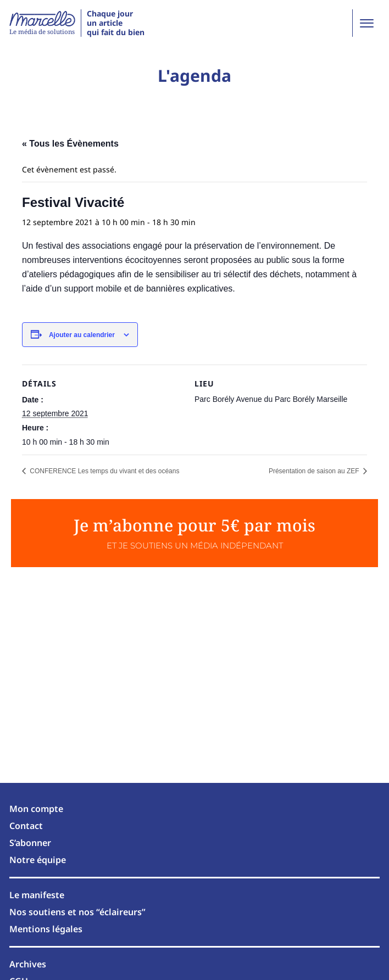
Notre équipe (38, 860)
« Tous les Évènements (70, 144)
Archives (28, 964)
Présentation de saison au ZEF (315, 471)
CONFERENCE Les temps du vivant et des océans (104, 471)
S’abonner (30, 843)
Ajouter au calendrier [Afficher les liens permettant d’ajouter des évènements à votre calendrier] (82, 335)
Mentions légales (46, 929)
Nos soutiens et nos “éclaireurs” (77, 912)
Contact (26, 826)
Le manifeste (37, 895)
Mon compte (36, 809)
